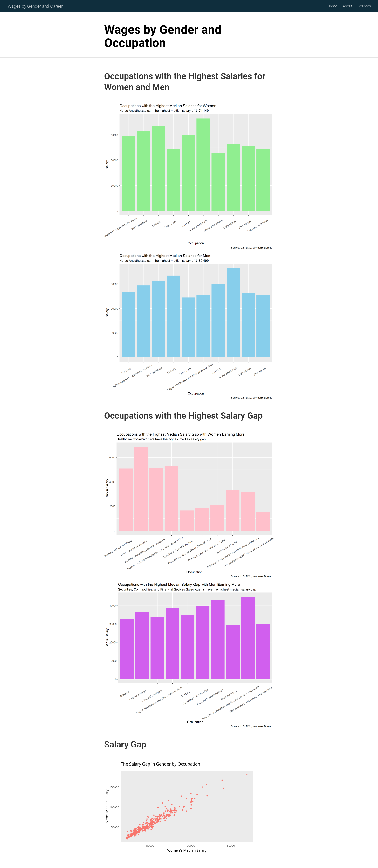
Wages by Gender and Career (35, 6)
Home (332, 6)
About (348, 6)
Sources (364, 6)
